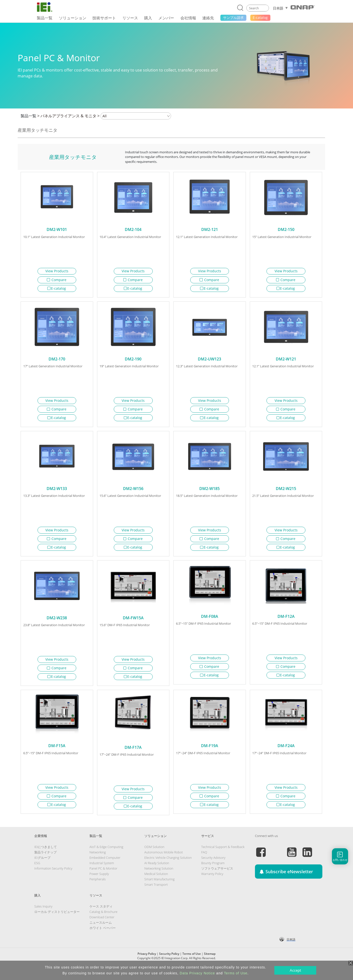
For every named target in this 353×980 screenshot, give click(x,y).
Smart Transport (156, 894)
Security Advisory (213, 867)
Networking (98, 862)
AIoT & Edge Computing (106, 857)
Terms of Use (236, 973)
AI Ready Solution (157, 873)
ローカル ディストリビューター (57, 921)
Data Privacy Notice (197, 973)
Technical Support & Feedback (223, 857)
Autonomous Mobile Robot (164, 862)
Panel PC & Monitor (103, 878)
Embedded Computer (105, 867)
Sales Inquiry (43, 916)
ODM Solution (154, 857)
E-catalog (57, 288)
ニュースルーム (101, 932)
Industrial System (102, 873)
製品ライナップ (45, 862)
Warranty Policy (212, 884)
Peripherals (98, 889)
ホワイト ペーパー (103, 938)
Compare (57, 280)
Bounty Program (213, 873)
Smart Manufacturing (159, 889)
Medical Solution (156, 884)
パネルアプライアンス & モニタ (68, 116)
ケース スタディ (101, 916)
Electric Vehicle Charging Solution (168, 867)
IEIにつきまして (46, 857)
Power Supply (99, 884)
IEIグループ (42, 867)
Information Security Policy (53, 878)
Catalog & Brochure (103, 921)
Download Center (102, 927)
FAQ (204, 862)
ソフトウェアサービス (217, 878)
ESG (37, 873)
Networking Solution (159, 878)
